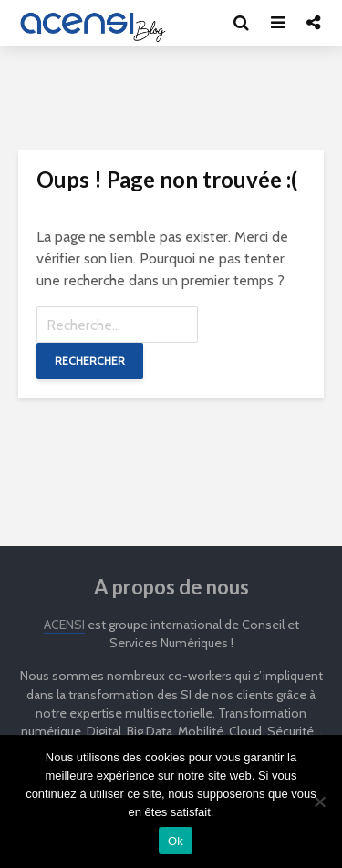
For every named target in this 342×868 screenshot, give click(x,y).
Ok (176, 841)
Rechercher (90, 361)
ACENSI (64, 625)
